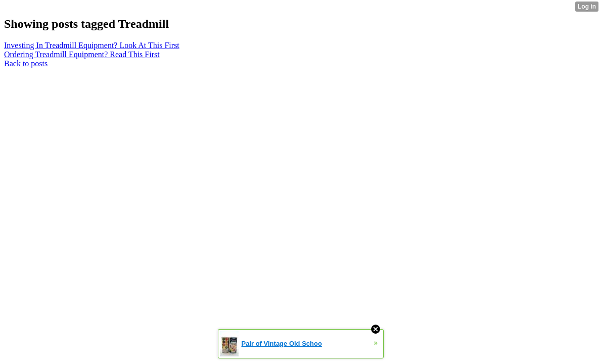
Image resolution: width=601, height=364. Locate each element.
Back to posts (26, 63)
